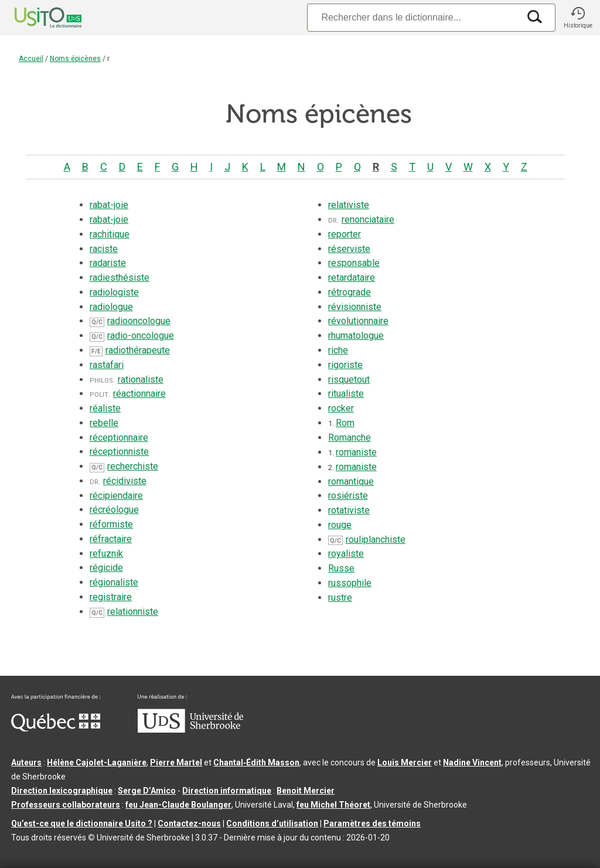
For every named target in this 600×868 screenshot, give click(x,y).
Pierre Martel (176, 763)
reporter (345, 234)
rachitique (110, 234)
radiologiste (114, 292)
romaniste (356, 452)
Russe (341, 568)
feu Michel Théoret (333, 805)
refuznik (106, 554)
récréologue (114, 510)
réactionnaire (139, 394)
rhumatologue (356, 336)
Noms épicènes (75, 59)
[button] (578, 18)
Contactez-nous (189, 823)
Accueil (31, 59)
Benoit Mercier (306, 791)
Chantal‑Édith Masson (256, 763)
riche (338, 350)
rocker (341, 408)
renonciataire (368, 219)
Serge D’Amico (147, 791)
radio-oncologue (141, 336)
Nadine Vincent (472, 763)
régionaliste (114, 582)
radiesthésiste (120, 278)
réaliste (105, 408)
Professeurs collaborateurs (66, 805)
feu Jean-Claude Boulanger (178, 805)
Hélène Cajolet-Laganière (97, 763)
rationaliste (141, 379)
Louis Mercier (405, 763)
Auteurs (26, 763)
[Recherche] (413, 17)
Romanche (350, 438)
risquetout (349, 379)
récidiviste (125, 481)
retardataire (352, 278)
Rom (345, 423)
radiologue (111, 307)
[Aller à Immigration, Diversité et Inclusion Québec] (56, 729)
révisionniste (355, 307)
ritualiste (346, 394)
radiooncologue (139, 321)
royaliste (346, 554)
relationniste (133, 612)
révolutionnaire (358, 321)
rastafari (107, 365)
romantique (351, 481)
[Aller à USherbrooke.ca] (190, 730)
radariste (108, 263)
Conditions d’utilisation (272, 823)
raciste (104, 249)
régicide (106, 568)
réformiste (111, 524)
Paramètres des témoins (372, 823)
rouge (340, 525)
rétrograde (350, 292)
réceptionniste (119, 452)
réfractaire (111, 539)
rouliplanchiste (376, 539)
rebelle (104, 423)
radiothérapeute (138, 350)
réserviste (349, 249)
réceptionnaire (119, 438)
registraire (111, 597)
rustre (340, 598)
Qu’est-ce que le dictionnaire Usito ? (82, 823)
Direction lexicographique (62, 791)
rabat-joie (109, 205)
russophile (350, 583)
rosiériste (348, 496)
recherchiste (133, 466)
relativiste (349, 205)
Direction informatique (227, 791)
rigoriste (345, 365)
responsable (354, 263)
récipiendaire (116, 496)
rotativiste (349, 510)
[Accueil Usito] (35, 18)
